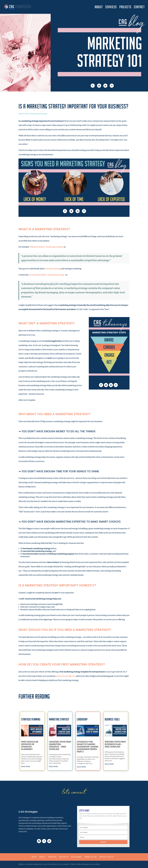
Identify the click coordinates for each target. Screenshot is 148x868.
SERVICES (111, 8)
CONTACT (139, 8)
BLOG (34, 857)
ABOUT (99, 8)
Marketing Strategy (39, 114)
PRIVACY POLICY (107, 857)
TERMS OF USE (90, 857)
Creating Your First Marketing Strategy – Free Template (60, 746)
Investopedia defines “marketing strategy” (47, 275)
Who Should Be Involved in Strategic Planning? (31, 746)
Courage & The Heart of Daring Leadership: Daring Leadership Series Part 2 (88, 747)
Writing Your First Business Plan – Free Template (115, 745)
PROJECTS (125, 8)
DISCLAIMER (76, 857)
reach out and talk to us (66, 676)
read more (29, 757)
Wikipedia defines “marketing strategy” (46, 247)
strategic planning (53, 269)
